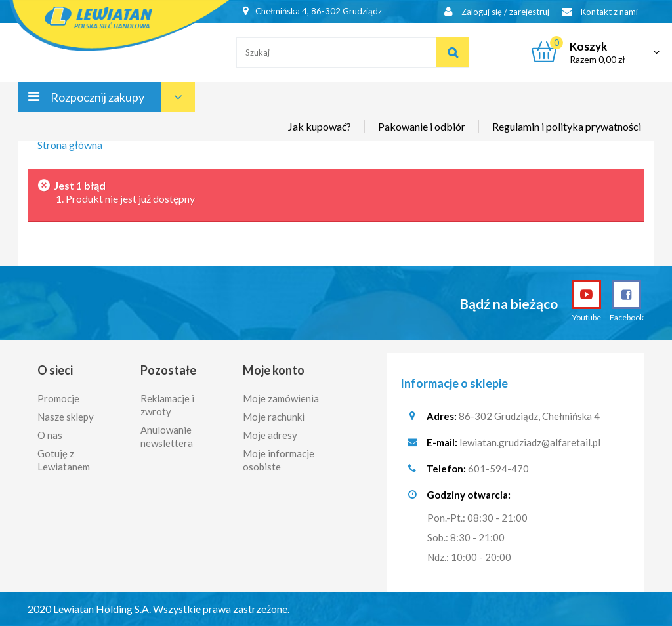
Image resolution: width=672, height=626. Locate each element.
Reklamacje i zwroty (167, 405)
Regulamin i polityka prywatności (567, 126)
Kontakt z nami (600, 11)
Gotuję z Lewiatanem (64, 460)
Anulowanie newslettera (167, 436)
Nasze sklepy (66, 417)
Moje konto (274, 370)
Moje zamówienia (281, 398)
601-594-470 (498, 469)
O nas (50, 435)
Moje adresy (270, 435)
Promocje (58, 398)
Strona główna (70, 145)
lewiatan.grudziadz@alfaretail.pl (530, 442)
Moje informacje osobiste (279, 460)
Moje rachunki (274, 417)
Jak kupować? (320, 126)
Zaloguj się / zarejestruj (497, 11)
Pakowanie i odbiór (422, 126)
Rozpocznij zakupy (97, 97)
